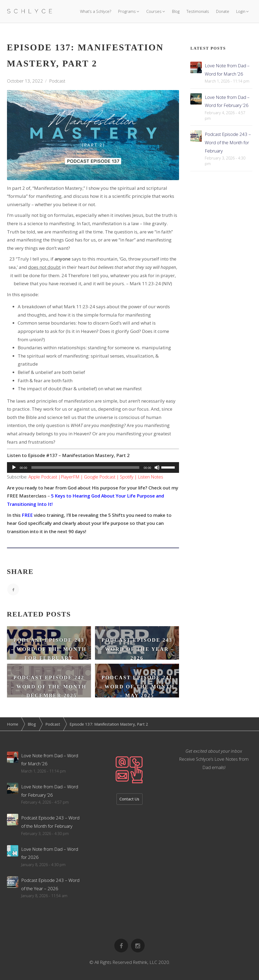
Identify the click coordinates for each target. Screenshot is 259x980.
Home (13, 724)
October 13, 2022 (25, 81)
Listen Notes (151, 477)
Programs (127, 11)
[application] (93, 467)
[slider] (85, 467)
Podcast (57, 81)
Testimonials (198, 11)
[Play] (14, 467)
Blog (176, 11)
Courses (154, 11)
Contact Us (129, 799)
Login (241, 11)
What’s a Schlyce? (96, 11)
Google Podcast (100, 477)
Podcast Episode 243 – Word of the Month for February (228, 142)
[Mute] (157, 467)
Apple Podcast (43, 477)
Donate (223, 11)
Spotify (127, 477)
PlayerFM (70, 477)
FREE (27, 515)
